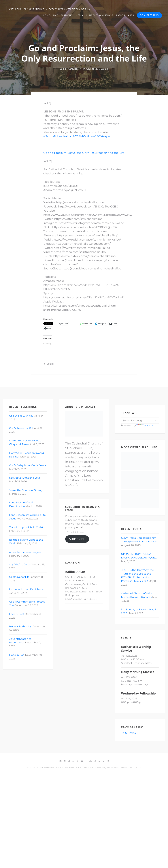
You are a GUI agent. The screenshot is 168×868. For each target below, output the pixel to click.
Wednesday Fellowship (138, 693)
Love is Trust (17, 614)
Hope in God (17, 655)
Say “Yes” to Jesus (20, 565)
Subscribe (77, 539)
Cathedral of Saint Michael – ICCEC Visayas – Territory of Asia (50, 9)
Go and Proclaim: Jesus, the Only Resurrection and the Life (84, 153)
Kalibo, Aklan (75, 572)
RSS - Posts (128, 733)
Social (50, 364)
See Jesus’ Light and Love (25, 478)
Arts (131, 15)
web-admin (69, 69)
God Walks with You (21, 416)
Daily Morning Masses (138, 672)
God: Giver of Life (19, 577)
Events (121, 15)
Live (56, 15)
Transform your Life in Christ (26, 527)
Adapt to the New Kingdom (26, 552)
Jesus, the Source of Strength (27, 490)
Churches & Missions (100, 15)
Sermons (67, 15)
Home (47, 15)
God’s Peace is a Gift (21, 428)
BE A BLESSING (149, 15)
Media (79, 15)
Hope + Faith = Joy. (21, 626)
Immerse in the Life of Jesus (26, 589)
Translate (145, 425)
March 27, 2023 (96, 69)
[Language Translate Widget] (140, 421)
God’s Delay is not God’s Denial (28, 465)
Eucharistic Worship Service (136, 649)
